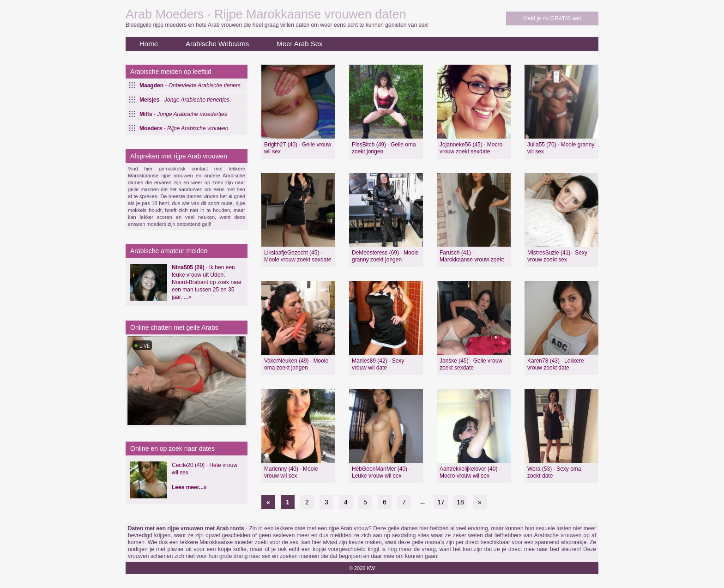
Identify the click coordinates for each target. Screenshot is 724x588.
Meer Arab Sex (299, 44)
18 (460, 502)
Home (149, 44)
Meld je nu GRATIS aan (552, 18)
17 (441, 502)
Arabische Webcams (217, 44)
